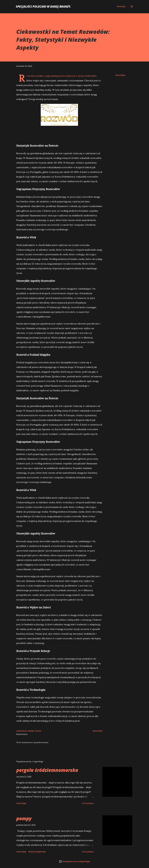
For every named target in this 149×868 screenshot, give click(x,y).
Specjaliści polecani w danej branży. (43, 6)
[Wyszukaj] (121, 7)
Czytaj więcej (88, 803)
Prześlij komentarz (37, 852)
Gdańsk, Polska (34, 731)
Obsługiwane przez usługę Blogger (75, 861)
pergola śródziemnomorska (47, 770)
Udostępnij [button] (120, 75)
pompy (24, 818)
